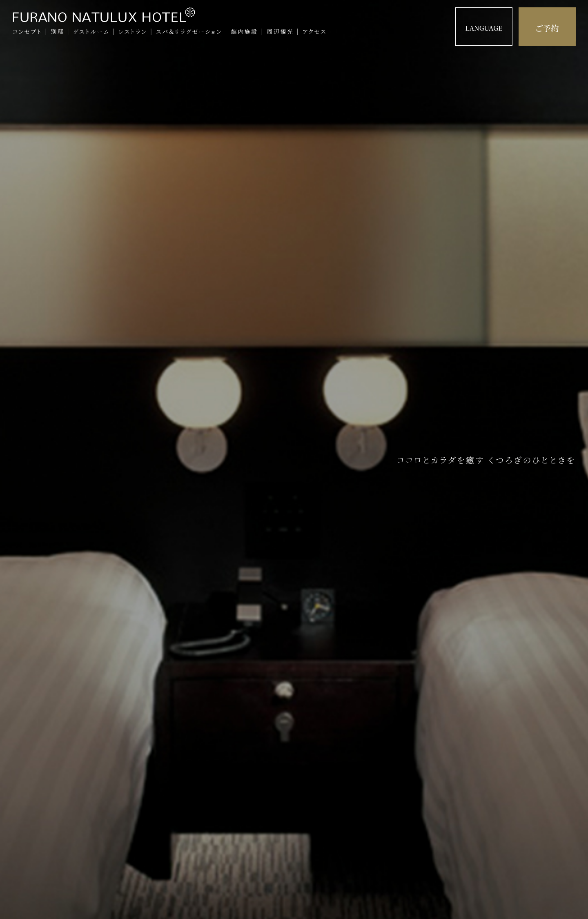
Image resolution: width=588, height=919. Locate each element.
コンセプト (27, 32)
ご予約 (547, 28)
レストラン (133, 32)
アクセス (315, 32)
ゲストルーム (91, 32)
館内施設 (245, 32)
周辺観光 (280, 32)
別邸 (57, 32)
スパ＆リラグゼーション (189, 32)
